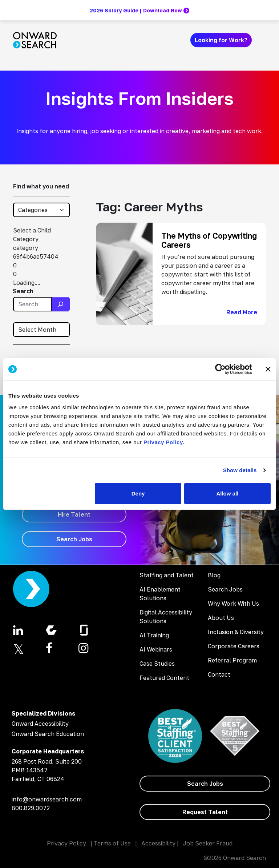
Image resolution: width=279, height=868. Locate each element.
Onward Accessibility (40, 724)
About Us (221, 618)
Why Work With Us (233, 604)
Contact (219, 674)
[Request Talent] (205, 812)
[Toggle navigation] (262, 40)
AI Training (154, 635)
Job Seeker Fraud (208, 843)
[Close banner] (268, 369)
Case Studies (157, 664)
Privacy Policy (66, 843)
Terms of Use (112, 843)
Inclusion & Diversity (236, 632)
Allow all (227, 493)
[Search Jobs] (74, 539)
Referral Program (232, 660)
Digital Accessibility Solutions (166, 617)
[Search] (61, 304)
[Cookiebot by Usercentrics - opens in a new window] (220, 369)
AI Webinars (156, 649)
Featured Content (164, 678)
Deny (138, 493)
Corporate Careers (234, 646)
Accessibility (158, 843)
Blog (214, 575)
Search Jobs (225, 589)
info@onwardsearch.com (47, 799)
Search (23, 291)
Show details (240, 470)
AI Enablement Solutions (160, 594)
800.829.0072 (31, 808)
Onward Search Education (48, 734)
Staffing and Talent (167, 575)
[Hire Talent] (74, 514)
